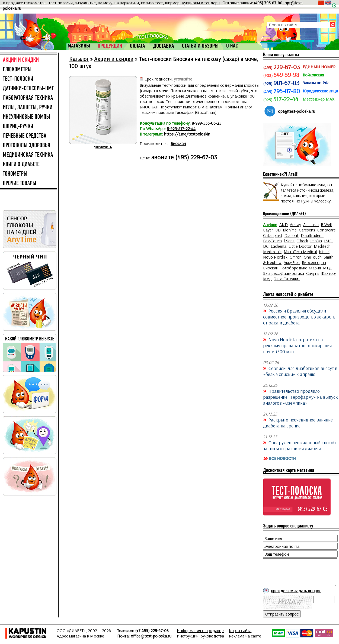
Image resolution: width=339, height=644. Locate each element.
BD (278, 230)
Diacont (292, 235)
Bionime (290, 230)
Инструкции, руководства (200, 636)
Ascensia (311, 224)
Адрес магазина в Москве (80, 636)
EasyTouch (272, 241)
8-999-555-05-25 (207, 123)
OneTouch (313, 257)
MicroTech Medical (300, 252)
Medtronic (272, 252)
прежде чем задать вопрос (296, 591)
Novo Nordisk (275, 257)
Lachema (279, 246)
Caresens (307, 230)
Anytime (270, 224)
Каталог (79, 59)
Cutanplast (273, 235)
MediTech (322, 246)
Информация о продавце (200, 630)
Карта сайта (240, 630)
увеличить (103, 147)
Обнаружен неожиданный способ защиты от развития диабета (299, 445)
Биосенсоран (314, 262)
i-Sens (289, 241)
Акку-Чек (292, 262)
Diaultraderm (312, 235)
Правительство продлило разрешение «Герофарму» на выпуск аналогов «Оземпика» (300, 397)
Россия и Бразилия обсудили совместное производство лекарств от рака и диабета (299, 317)
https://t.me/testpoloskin (187, 134)
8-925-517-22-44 (181, 128)
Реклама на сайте (245, 636)
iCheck (302, 241)
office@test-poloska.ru (151, 636)
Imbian (316, 241)
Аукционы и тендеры (201, 3)
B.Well (326, 224)
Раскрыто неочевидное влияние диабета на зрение (298, 423)
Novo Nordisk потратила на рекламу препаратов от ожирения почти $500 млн (297, 345)
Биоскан (178, 143)
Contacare (327, 230)
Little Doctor (300, 246)
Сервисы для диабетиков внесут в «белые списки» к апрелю (300, 371)
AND (284, 224)
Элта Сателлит (287, 279)
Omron (296, 257)
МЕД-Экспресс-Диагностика (298, 271)
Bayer (268, 230)
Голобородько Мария (301, 268)
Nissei (324, 252)
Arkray (295, 224)
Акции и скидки (114, 59)
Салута (312, 273)
